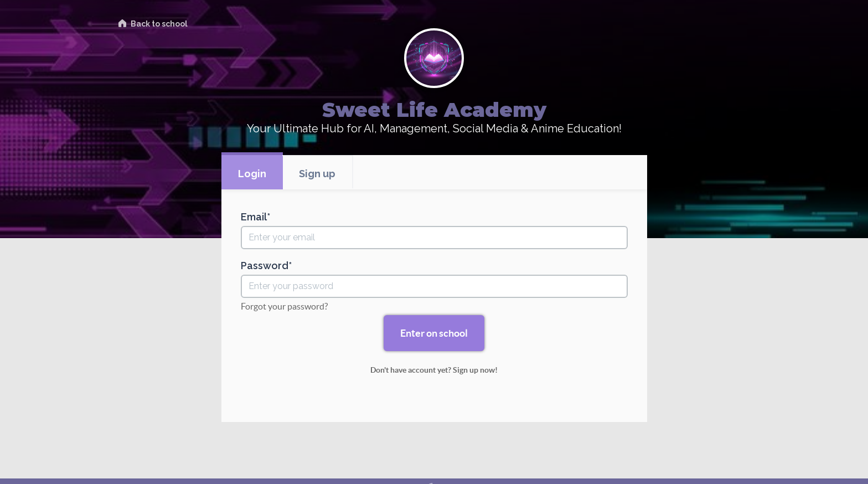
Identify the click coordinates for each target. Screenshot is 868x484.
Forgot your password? (284, 306)
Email (254, 217)
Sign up (317, 174)
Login (252, 174)
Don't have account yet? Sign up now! (434, 370)
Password (265, 266)
